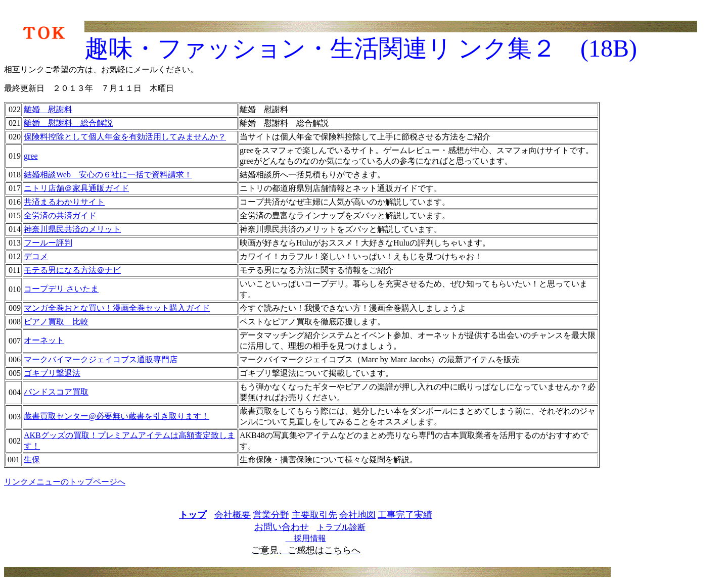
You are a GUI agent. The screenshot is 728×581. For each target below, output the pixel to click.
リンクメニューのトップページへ (65, 482)
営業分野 (271, 515)
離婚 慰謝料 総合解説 (68, 123)
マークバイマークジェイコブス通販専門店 (101, 359)
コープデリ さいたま (61, 289)
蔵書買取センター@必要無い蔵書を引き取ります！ (117, 416)
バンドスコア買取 (56, 392)
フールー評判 (48, 243)
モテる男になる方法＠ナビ (72, 270)
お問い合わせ (282, 527)
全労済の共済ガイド (60, 215)
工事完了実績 (405, 515)
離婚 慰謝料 (48, 109)
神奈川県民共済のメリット (72, 229)
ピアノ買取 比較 (56, 322)
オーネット (44, 340)
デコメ (36, 256)
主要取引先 (314, 515)
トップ (193, 515)
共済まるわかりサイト (64, 202)
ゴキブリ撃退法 (52, 373)
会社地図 (357, 515)
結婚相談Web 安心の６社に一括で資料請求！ (108, 175)
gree (31, 156)
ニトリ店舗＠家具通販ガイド (76, 188)
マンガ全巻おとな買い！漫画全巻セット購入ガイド (117, 308)
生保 (32, 459)
